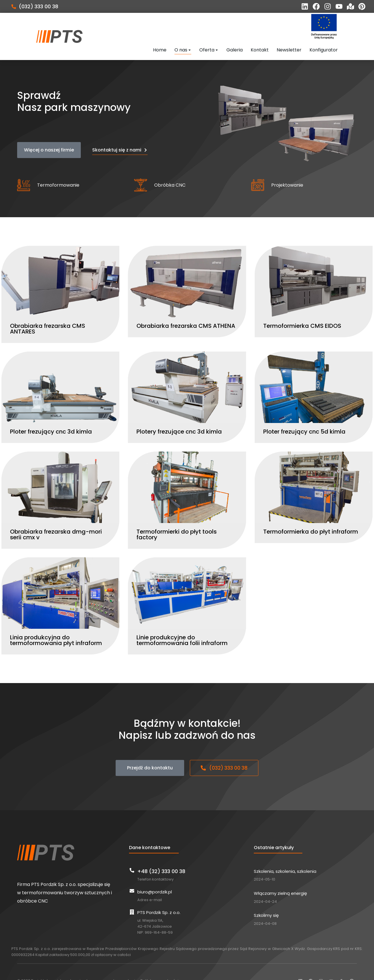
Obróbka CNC (170, 172)
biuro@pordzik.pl (155, 879)
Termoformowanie (58, 172)
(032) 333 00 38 (39, 6)
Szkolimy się (266, 903)
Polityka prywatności (159, 968)
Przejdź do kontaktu (150, 755)
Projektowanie (287, 172)
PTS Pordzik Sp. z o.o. (159, 900)
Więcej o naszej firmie (49, 137)
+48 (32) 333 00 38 (161, 858)
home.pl (121, 968)
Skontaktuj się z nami (120, 137)
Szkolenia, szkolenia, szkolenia (285, 858)
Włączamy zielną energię (280, 881)
